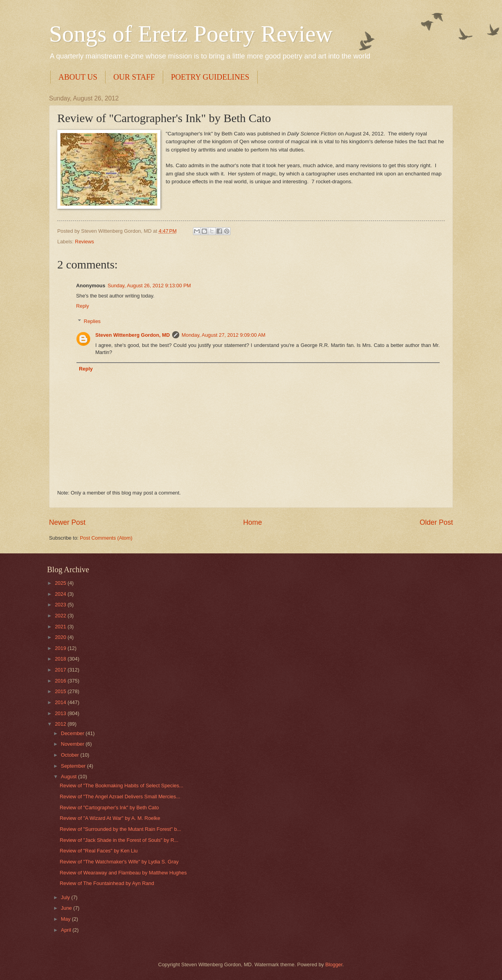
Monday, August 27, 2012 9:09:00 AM (224, 335)
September (74, 766)
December (73, 733)
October (70, 755)
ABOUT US (78, 77)
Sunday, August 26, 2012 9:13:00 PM (149, 286)
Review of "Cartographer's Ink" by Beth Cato (109, 808)
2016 (61, 681)
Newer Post (67, 522)
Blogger (334, 964)
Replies (92, 321)
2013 (61, 713)
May (66, 919)
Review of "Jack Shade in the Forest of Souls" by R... (119, 840)
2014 (61, 702)
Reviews (85, 242)
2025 (61, 583)
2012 (61, 724)
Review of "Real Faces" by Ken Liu (99, 851)
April (66, 930)
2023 (61, 605)
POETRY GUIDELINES (210, 77)
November (73, 744)
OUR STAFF (134, 77)
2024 (61, 594)
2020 (61, 637)
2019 (61, 648)
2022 (61, 616)
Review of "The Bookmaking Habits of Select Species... (121, 786)
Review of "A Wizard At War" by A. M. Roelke (110, 818)
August (69, 777)
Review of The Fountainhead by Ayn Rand (107, 883)
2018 (61, 659)
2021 (61, 627)
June (67, 908)
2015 (61, 691)
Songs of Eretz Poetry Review (191, 34)
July (66, 897)
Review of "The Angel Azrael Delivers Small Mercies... (120, 797)
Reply (83, 306)
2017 (61, 670)
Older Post (436, 522)
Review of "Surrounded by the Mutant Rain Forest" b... (120, 829)
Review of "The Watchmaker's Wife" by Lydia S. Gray (119, 862)
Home (253, 522)
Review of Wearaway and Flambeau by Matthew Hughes (123, 873)
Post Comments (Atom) (106, 538)
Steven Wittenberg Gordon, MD (133, 335)
